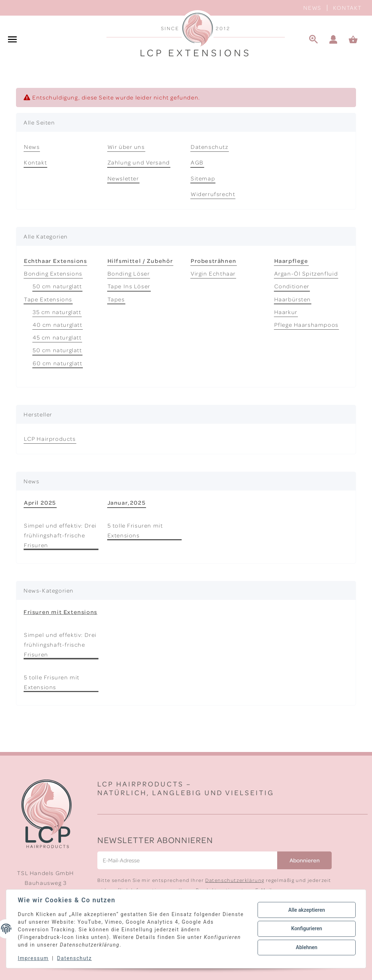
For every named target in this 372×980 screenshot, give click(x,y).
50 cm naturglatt (57, 286)
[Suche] (314, 40)
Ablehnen (306, 947)
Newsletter (123, 178)
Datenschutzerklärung (235, 880)
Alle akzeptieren (306, 910)
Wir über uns (126, 147)
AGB (197, 162)
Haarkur (286, 312)
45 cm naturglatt (57, 337)
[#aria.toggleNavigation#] (12, 40)
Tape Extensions (48, 299)
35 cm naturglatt (57, 312)
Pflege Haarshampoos (306, 325)
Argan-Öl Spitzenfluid (306, 273)
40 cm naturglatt (58, 325)
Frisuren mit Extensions (60, 612)
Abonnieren (305, 860)
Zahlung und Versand (139, 162)
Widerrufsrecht (213, 194)
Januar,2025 (127, 503)
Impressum (33, 958)
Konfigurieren (306, 928)
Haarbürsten (293, 299)
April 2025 (40, 503)
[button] (333, 40)
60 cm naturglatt (58, 363)
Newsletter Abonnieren (155, 840)
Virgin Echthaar (213, 273)
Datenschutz (210, 147)
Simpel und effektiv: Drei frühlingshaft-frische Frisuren (60, 535)
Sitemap (203, 178)
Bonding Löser (129, 273)
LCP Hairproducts (50, 439)
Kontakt (347, 8)
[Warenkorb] (356, 40)
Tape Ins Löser (129, 286)
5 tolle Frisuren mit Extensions (135, 530)
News (312, 8)
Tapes (116, 299)
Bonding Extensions (53, 273)
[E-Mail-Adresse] (187, 860)
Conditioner (292, 286)
